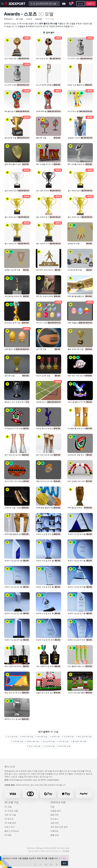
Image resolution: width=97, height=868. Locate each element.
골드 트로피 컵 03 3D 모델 (15, 217)
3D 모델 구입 (12, 802)
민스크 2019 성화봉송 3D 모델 (48, 85)
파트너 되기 (10, 827)
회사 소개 (10, 767)
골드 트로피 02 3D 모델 (14, 244)
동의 (65, 863)
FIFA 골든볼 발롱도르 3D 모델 (79, 296)
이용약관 (54, 831)
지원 (52, 807)
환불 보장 (55, 835)
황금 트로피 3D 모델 (76, 349)
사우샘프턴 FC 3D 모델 (13, 428)
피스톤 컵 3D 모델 (75, 270)
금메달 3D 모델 (74, 244)
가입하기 (91, 4)
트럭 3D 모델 (48, 746)
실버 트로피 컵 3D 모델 (13, 191)
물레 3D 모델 (41, 138)
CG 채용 (8, 835)
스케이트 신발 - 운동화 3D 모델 (17, 508)
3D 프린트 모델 (11, 811)
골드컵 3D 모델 (10, 138)
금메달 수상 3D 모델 (12, 270)
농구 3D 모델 (41, 349)
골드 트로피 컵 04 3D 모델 (78, 191)
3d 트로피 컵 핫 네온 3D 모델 (16, 323)
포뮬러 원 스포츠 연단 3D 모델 (48, 693)
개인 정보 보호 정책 (59, 827)
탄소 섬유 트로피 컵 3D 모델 (47, 191)
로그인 (81, 4)
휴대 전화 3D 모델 (84, 737)
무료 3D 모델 (10, 815)
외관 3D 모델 (68, 737)
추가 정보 (63, 858)
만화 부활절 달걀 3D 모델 (78, 323)
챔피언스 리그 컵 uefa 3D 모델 (16, 719)
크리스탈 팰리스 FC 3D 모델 (79, 402)
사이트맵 (65, 851)
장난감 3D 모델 (48, 741)
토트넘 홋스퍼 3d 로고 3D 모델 (48, 428)
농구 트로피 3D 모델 (12, 59)
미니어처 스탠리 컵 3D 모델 (15, 85)
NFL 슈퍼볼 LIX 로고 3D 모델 (47, 164)
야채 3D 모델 (17, 741)
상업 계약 (55, 823)
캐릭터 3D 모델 (26, 737)
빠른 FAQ (55, 815)
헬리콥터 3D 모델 (78, 741)
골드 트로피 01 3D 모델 (45, 244)
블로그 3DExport (12, 831)
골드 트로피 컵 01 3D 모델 (78, 217)
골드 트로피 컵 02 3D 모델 (47, 217)
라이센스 (54, 819)
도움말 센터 (56, 811)
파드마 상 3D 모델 (43, 376)
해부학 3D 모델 (63, 746)
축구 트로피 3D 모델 (44, 59)
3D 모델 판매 (10, 823)
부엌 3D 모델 (41, 737)
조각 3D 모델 (11, 737)
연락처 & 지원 (58, 802)
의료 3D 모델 (63, 741)
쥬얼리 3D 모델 (32, 741)
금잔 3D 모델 (10, 376)
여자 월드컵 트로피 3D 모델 (15, 296)
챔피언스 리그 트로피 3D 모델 (16, 402)
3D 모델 (8, 807)
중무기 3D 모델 (34, 746)
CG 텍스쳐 (9, 819)
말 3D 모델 (55, 737)
